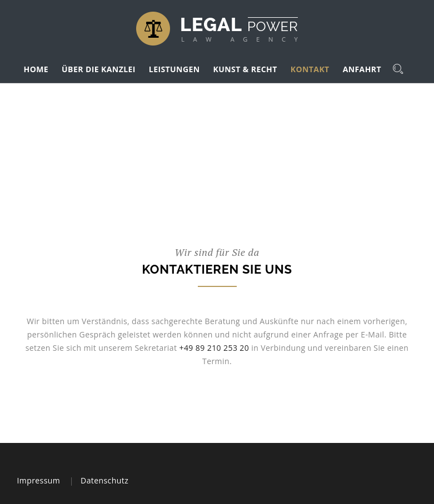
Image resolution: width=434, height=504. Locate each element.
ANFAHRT (362, 69)
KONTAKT (310, 69)
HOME (36, 69)
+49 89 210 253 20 (214, 348)
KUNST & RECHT (245, 69)
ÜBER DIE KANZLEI (99, 69)
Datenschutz (104, 480)
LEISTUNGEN (174, 69)
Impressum (39, 480)
